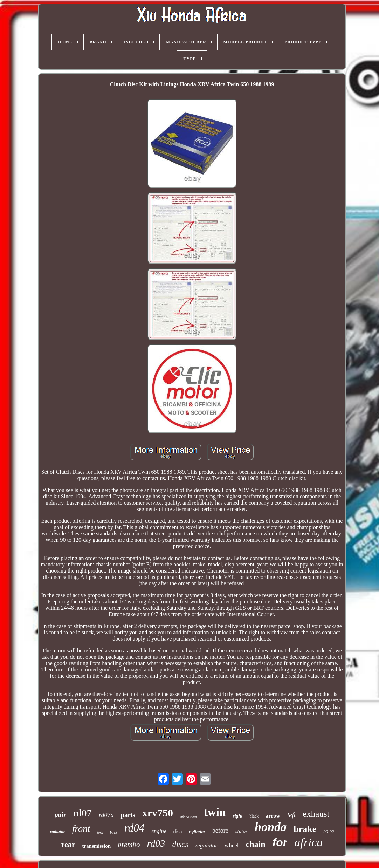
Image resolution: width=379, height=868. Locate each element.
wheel (232, 845)
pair (60, 815)
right (237, 816)
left (291, 815)
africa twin (188, 817)
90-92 (329, 831)
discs (180, 844)
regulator (206, 845)
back (113, 832)
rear (68, 844)
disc (178, 832)
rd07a (106, 815)
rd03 (156, 843)
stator (242, 831)
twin (215, 812)
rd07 (82, 813)
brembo (129, 845)
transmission (96, 846)
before (220, 831)
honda (271, 827)
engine (159, 831)
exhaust (316, 814)
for (280, 842)
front (81, 829)
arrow (273, 816)
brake (305, 829)
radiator (57, 831)
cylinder (197, 832)
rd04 (134, 828)
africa (308, 842)
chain (256, 844)
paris (128, 815)
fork (100, 832)
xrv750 (158, 813)
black (254, 816)
